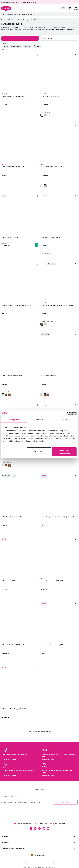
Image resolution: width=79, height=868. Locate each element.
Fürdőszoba (13, 20)
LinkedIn (48, 829)
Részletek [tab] (39, 420)
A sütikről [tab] (65, 420)
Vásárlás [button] (5, 837)
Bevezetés (4, 20)
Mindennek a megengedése (64, 452)
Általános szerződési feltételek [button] (13, 849)
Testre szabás (39, 452)
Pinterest (44, 829)
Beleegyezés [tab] (14, 420)
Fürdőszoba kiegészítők (25, 20)
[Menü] (76, 8)
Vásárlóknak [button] (6, 843)
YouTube (39, 829)
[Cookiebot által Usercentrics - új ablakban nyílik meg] (67, 413)
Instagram (35, 829)
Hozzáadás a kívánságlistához (37, 55)
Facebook (31, 829)
